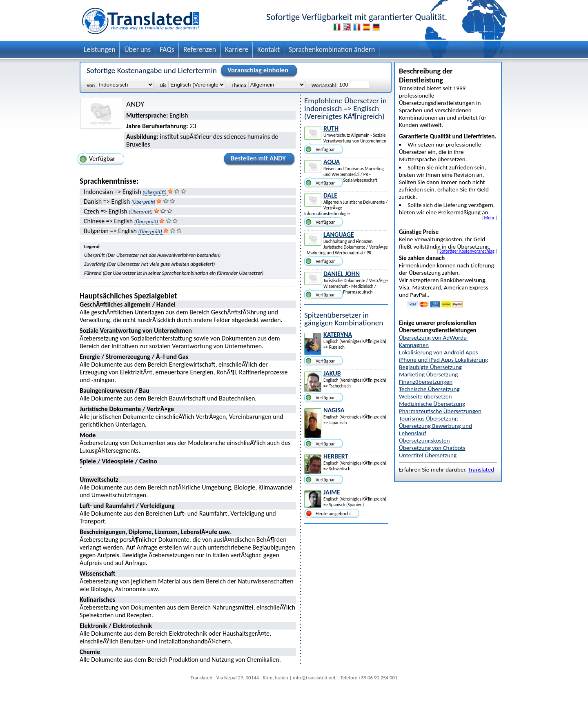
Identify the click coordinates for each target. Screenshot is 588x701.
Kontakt (268, 49)
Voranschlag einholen (257, 71)
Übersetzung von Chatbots (432, 448)
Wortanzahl (324, 85)
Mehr (489, 218)
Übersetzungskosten (424, 441)
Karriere (237, 49)
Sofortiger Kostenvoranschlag (467, 251)
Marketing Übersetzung (428, 374)
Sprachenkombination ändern (332, 49)
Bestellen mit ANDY (257, 160)
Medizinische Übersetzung (432, 404)
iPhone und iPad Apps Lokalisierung (443, 360)
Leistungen (99, 49)
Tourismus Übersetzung (428, 418)
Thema (239, 85)
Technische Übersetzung (429, 389)
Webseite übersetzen (425, 396)
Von (91, 85)
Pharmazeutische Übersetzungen (440, 411)
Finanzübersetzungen (426, 382)
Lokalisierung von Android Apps (439, 352)
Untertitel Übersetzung (428, 455)
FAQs (167, 49)
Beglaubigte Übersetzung (430, 367)
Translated (481, 470)
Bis (163, 85)
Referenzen (200, 49)
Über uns (137, 49)
